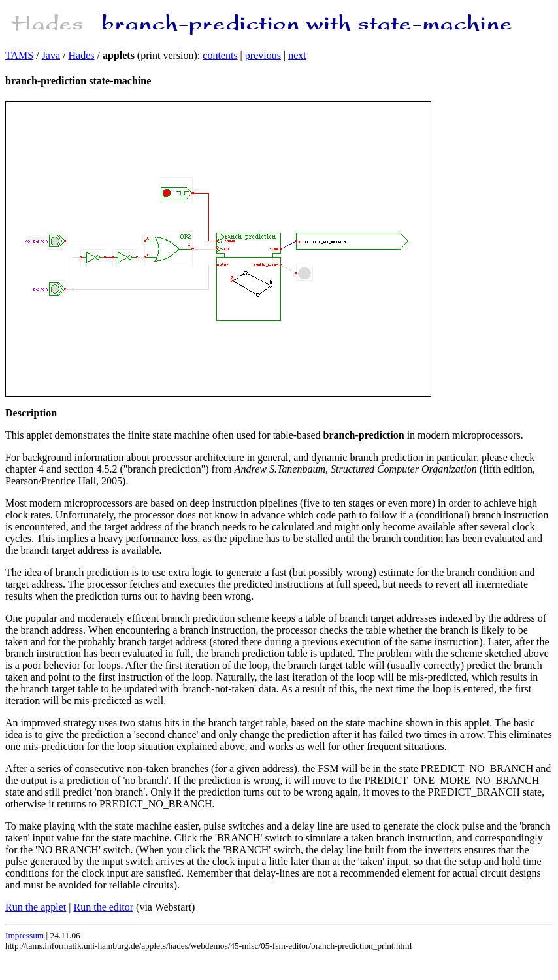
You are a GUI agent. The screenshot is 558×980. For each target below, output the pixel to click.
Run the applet (36, 907)
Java (51, 55)
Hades (82, 55)
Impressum (25, 935)
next (297, 55)
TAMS (19, 55)
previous (263, 55)
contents (220, 55)
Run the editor (104, 907)
